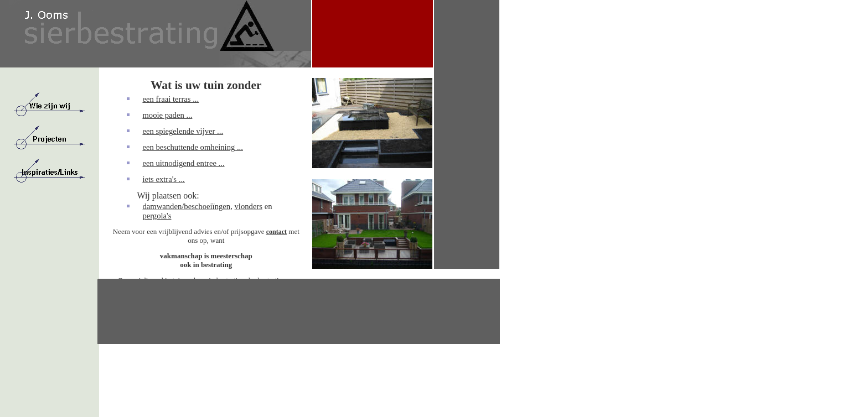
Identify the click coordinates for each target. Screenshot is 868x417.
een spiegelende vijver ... (183, 131)
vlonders (249, 206)
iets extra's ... (163, 179)
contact (277, 232)
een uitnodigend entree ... (183, 163)
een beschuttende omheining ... (193, 147)
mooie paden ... (167, 115)
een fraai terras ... (170, 99)
